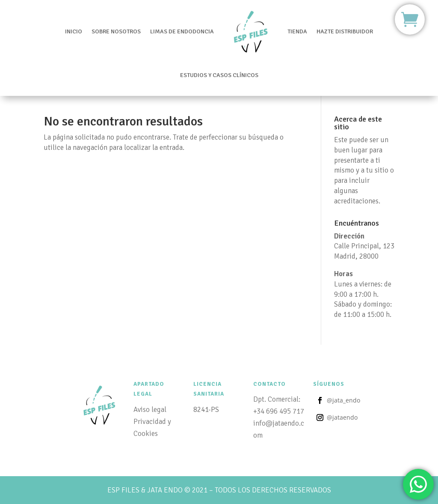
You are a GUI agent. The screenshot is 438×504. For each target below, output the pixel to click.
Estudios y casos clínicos (219, 58)
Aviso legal (150, 410)
